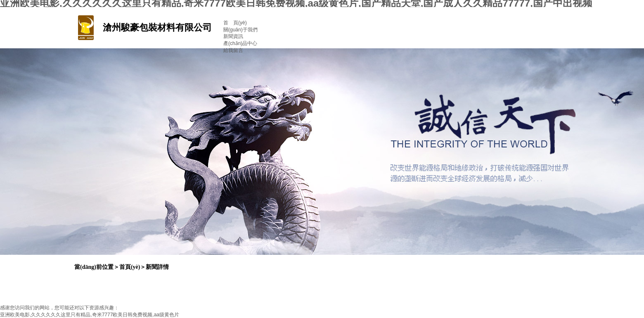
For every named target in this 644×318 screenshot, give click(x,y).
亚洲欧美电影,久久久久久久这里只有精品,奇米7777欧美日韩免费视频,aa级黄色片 (90, 315)
